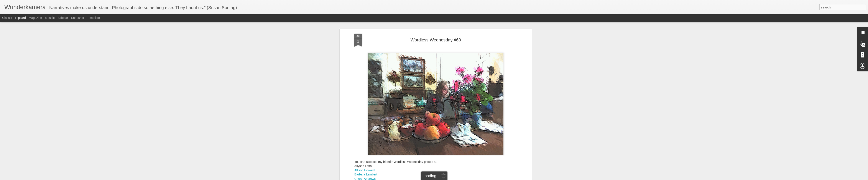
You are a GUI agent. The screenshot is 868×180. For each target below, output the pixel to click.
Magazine (35, 18)
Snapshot (78, 18)
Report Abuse (460, 178)
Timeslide (93, 18)
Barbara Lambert (366, 115)
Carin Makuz (363, 124)
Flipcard (20, 18)
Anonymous (452, 130)
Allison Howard (364, 111)
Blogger (448, 178)
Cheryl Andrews (365, 119)
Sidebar (63, 18)
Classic (7, 18)
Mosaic (50, 18)
